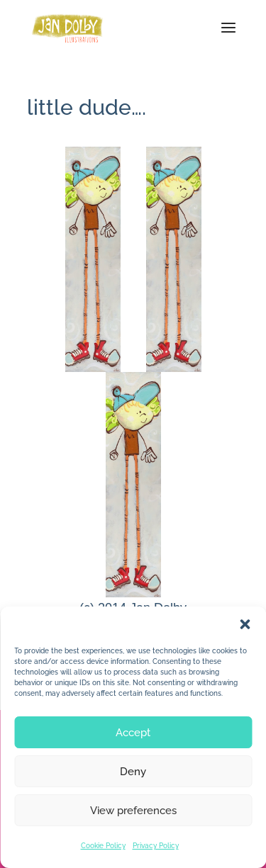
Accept (133, 733)
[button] (245, 624)
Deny (133, 772)
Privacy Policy (156, 846)
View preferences (133, 811)
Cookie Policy (103, 846)
